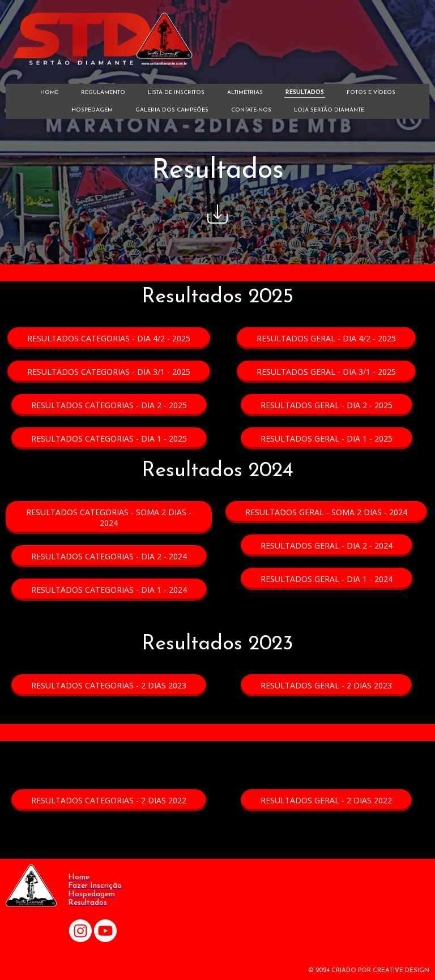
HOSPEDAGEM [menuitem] (92, 110)
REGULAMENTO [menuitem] (103, 93)
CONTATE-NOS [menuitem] (251, 110)
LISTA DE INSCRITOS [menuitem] (176, 93)
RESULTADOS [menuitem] (305, 93)
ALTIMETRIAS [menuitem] (245, 93)
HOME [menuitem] (49, 93)
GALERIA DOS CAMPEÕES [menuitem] (172, 110)
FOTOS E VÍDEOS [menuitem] (371, 93)
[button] (109, 338)
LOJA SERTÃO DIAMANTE (329, 110)
